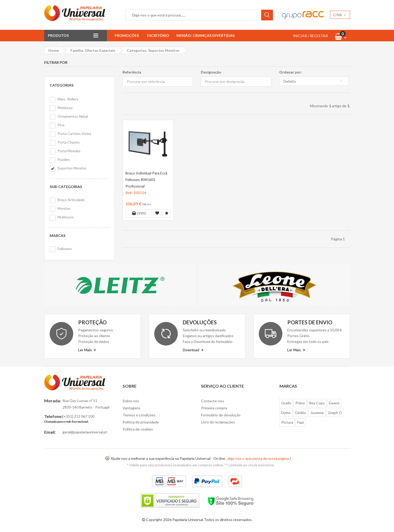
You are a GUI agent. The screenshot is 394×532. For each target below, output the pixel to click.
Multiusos (66, 217)
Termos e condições (139, 415)
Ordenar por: (291, 72)
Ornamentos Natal (73, 116)
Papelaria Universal (188, 520)
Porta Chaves (69, 142)
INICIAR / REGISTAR (310, 36)
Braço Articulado (71, 200)
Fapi (301, 422)
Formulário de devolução (221, 415)
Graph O (335, 413)
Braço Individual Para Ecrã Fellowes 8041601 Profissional (146, 180)
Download (193, 350)
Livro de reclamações (218, 422)
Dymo (286, 413)
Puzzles (64, 159)
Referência (132, 72)
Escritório (158, 35)
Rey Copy (317, 403)
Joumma (317, 413)
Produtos (58, 35)
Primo (300, 403)
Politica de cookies (138, 429)
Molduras (65, 108)
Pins (61, 125)
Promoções (127, 35)
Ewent (334, 403)
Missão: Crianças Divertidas (205, 35)
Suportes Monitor (72, 168)
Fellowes (65, 249)
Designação (211, 72)
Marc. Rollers (68, 99)
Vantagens (132, 408)
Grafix (286, 403)
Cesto (139, 213)
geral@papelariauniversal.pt (85, 432)
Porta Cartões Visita (74, 134)
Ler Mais (87, 350)
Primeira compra (214, 408)
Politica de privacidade (141, 422)
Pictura (287, 422)
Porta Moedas (69, 151)
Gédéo (301, 413)
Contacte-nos (213, 401)
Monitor (64, 208)
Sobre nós (131, 401)
